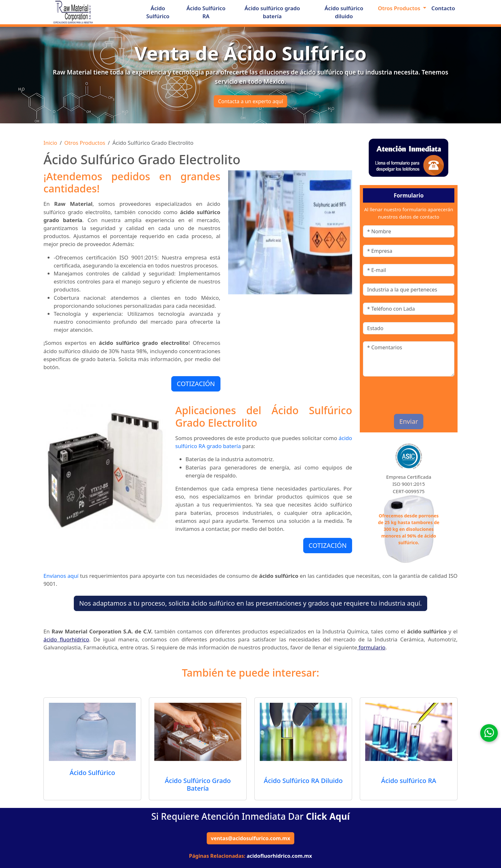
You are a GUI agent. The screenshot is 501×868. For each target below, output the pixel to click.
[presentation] (400, 393)
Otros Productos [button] (400, 8)
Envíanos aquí (61, 576)
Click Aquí (328, 816)
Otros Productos (85, 143)
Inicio (50, 143)
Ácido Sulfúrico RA (206, 12)
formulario (371, 647)
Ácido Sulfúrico (158, 12)
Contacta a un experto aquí (250, 101)
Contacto (443, 8)
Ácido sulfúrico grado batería (272, 12)
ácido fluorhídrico (66, 639)
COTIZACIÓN (196, 384)
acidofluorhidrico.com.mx (279, 856)
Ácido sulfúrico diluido (344, 12)
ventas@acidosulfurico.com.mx (250, 838)
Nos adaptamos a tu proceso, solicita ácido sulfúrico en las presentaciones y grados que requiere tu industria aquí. (250, 603)
